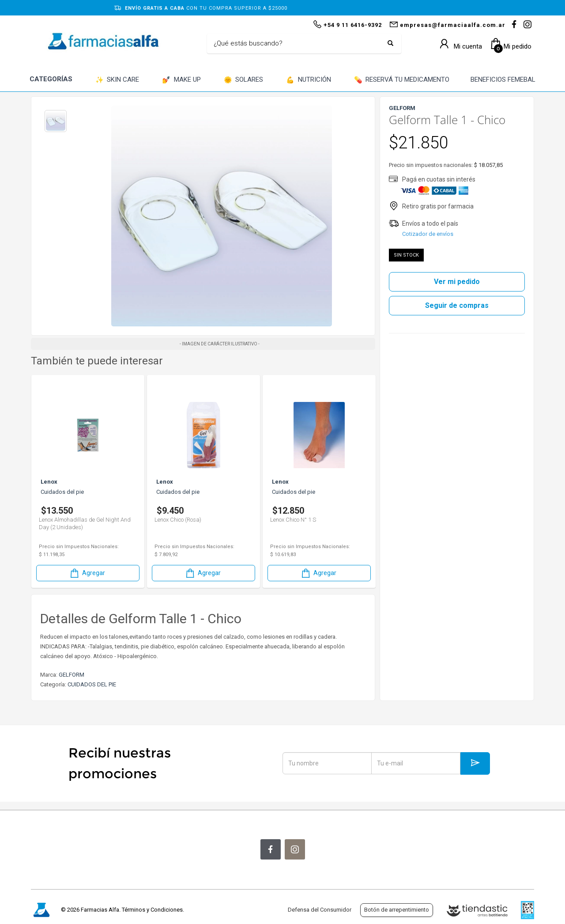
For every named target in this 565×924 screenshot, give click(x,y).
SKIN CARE (117, 80)
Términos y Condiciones (152, 910)
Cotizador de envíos (428, 234)
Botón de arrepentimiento (397, 910)
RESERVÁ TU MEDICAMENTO (402, 80)
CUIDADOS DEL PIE (92, 684)
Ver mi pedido (457, 282)
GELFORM (72, 675)
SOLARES (244, 80)
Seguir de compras (457, 305)
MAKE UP (181, 80)
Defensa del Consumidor (320, 910)
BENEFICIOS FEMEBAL (503, 80)
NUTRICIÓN (309, 80)
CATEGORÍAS (51, 79)
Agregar (87, 573)
